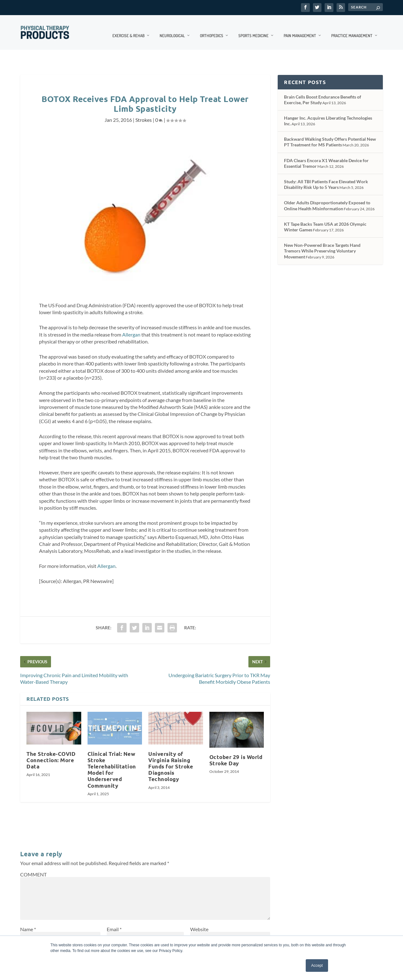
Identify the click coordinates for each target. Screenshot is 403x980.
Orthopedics (212, 29)
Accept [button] (317, 966)
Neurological (172, 29)
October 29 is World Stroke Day (236, 753)
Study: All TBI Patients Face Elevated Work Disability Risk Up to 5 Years (326, 178)
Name (28, 923)
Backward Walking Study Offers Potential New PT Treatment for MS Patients (330, 135)
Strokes (144, 113)
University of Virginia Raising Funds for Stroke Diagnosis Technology (171, 760)
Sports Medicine (253, 29)
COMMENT (33, 868)
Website (199, 923)
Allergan (131, 328)
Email (114, 923)
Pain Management (300, 29)
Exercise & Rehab (128, 29)
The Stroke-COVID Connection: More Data (51, 753)
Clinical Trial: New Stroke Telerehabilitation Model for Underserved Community (112, 763)
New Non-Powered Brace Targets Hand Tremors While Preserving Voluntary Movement (322, 244)
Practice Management (352, 29)
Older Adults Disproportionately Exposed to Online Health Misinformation (327, 199)
